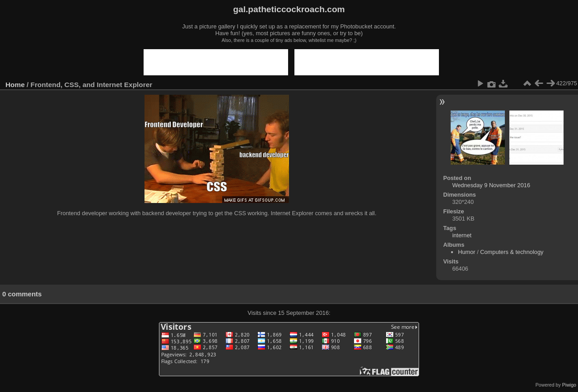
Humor (466, 252)
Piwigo (569, 385)
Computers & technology (512, 252)
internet (462, 235)
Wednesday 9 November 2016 (491, 185)
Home (15, 85)
